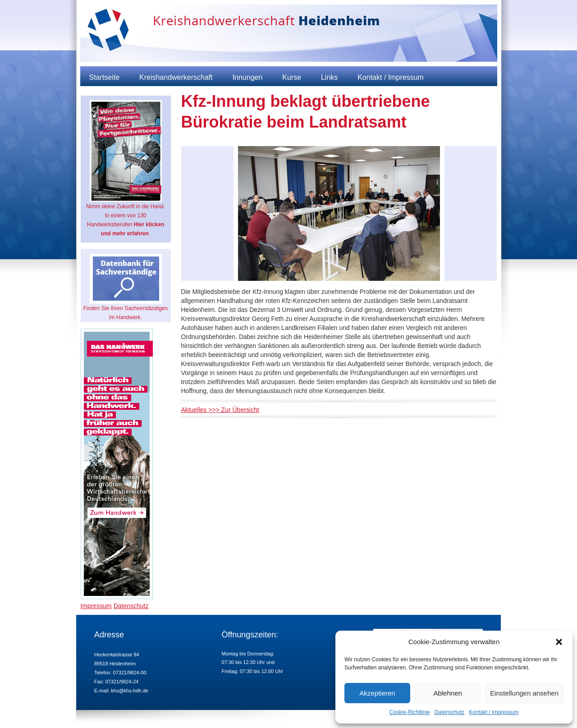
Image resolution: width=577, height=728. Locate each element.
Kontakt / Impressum (494, 712)
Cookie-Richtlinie (410, 712)
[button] (559, 642)
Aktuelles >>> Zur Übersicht (220, 410)
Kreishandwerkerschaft (176, 77)
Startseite (105, 77)
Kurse (292, 77)
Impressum (96, 606)
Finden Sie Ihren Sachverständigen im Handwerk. (126, 287)
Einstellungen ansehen (524, 693)
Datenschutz (450, 712)
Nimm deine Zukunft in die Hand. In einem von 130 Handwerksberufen (126, 168)
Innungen (248, 77)
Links (329, 77)
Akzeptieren (377, 693)
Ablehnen (447, 693)
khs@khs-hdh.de (130, 691)
